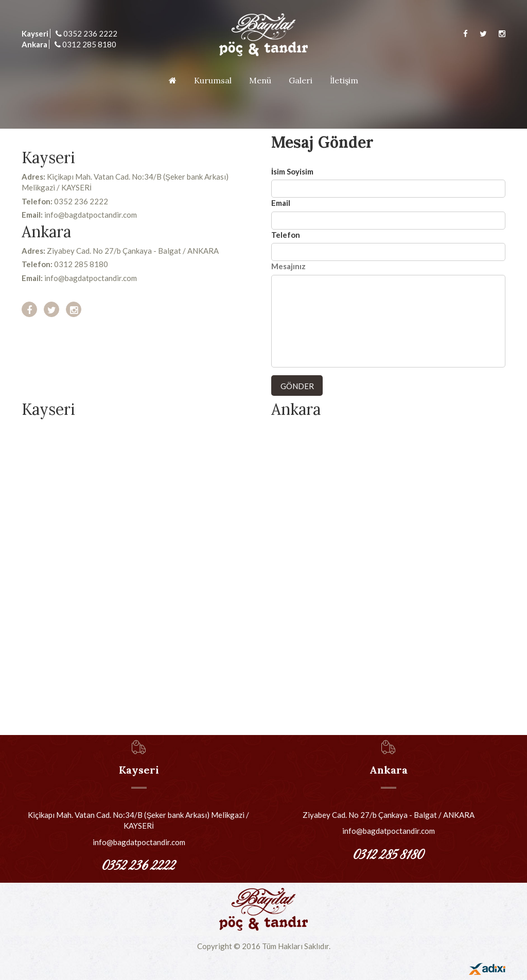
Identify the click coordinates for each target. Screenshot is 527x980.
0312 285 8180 (85, 44)
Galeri (301, 80)
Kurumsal (213, 80)
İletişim (344, 80)
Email (281, 203)
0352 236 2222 (86, 33)
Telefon (286, 235)
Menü (260, 80)
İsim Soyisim (292, 171)
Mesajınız (288, 266)
